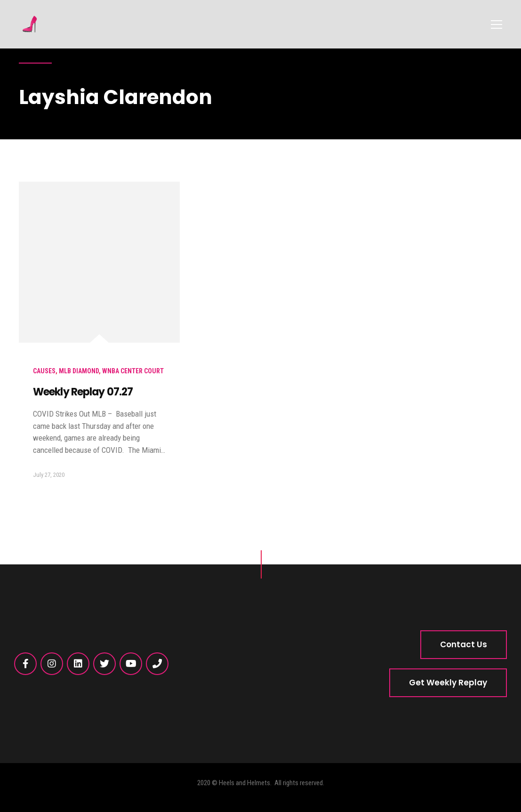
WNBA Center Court (133, 371)
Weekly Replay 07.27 (83, 392)
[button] (464, 645)
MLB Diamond (79, 371)
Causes (44, 371)
